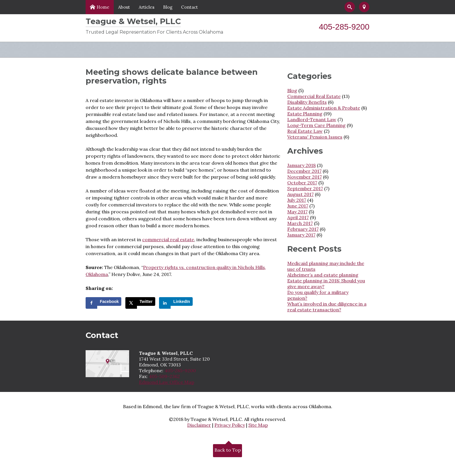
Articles (147, 7)
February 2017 (303, 229)
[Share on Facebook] (103, 301)
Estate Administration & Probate (324, 108)
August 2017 (300, 194)
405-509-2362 (164, 376)
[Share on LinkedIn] (176, 301)
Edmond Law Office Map (167, 382)
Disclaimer (199, 425)
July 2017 (297, 200)
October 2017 (302, 183)
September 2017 (305, 188)
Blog (168, 7)
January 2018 (301, 165)
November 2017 (305, 177)
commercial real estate (168, 239)
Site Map (258, 425)
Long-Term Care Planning (316, 125)
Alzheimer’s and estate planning (323, 275)
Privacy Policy (230, 425)
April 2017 (298, 217)
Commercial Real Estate (314, 96)
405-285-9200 (344, 27)
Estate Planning (305, 114)
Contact (189, 7)
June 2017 (298, 206)
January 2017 (301, 235)
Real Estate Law (305, 131)
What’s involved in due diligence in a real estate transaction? (327, 307)
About (124, 7)
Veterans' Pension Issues (315, 137)
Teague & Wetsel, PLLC (133, 21)
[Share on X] (140, 301)
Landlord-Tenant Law (312, 119)
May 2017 (297, 212)
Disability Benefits (307, 102)
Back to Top (228, 449)
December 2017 (304, 171)
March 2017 (300, 223)
